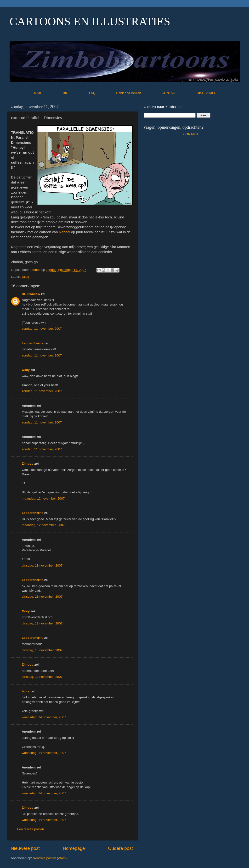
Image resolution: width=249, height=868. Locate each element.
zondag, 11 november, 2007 (42, 329)
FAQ (102, 93)
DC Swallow (31, 294)
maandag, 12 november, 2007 (43, 498)
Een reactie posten (31, 829)
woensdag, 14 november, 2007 (44, 717)
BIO (76, 93)
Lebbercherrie (33, 343)
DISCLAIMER (207, 93)
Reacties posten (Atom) (50, 858)
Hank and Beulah (138, 93)
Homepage (74, 848)
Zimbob (28, 464)
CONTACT (179, 93)
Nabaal (65, 232)
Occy (26, 370)
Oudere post (120, 848)
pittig (26, 277)
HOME (47, 93)
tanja (26, 691)
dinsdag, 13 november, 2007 (42, 565)
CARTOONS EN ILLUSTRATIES (90, 21)
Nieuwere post (25, 848)
